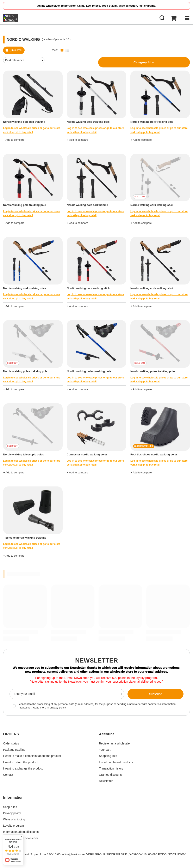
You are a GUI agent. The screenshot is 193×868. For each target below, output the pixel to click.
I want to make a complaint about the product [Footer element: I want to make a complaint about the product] (32, 756)
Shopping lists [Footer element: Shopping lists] (108, 756)
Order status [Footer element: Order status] (11, 743)
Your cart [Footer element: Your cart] (105, 750)
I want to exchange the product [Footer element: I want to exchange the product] (23, 768)
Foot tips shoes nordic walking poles (154, 454)
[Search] (162, 18)
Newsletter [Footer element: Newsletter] (106, 781)
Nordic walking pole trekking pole (88, 122)
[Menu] (187, 18)
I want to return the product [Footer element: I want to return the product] (20, 762)
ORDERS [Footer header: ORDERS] (11, 734)
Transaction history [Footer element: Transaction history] (111, 768)
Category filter (144, 62)
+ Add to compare (14, 140)
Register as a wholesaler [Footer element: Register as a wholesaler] (115, 743)
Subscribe (156, 694)
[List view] (67, 50)
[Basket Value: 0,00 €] (173, 18)
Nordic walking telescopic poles (23, 454)
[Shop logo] (10, 18)
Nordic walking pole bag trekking (24, 122)
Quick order (16, 50)
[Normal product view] (62, 50)
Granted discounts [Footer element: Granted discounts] (111, 775)
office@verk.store (73, 854)
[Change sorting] (24, 60)
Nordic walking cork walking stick (152, 205)
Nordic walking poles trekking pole (25, 371)
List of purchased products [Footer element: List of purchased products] (116, 762)
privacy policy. (58, 708)
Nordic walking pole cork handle (87, 205)
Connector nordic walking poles (87, 454)
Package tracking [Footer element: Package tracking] (14, 750)
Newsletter (97, 660)
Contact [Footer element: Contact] (8, 775)
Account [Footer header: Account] (106, 734)
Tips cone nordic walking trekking (25, 538)
